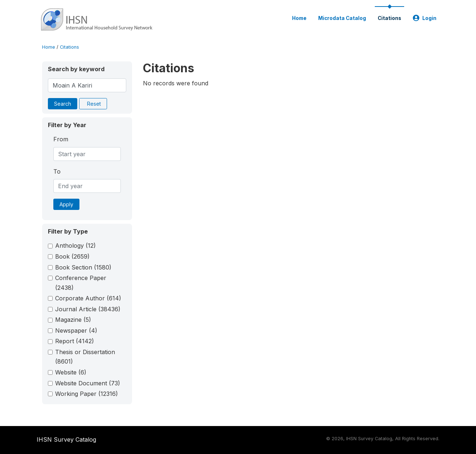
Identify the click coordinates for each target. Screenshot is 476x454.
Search (63, 104)
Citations (389, 18)
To (57, 171)
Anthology (75, 246)
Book (72, 256)
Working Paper (87, 394)
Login (425, 18)
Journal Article (88, 309)
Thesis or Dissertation (85, 357)
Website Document (88, 383)
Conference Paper (81, 283)
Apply (66, 204)
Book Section (83, 267)
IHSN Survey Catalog (66, 439)
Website (71, 372)
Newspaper (76, 331)
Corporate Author (88, 298)
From (61, 139)
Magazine (73, 320)
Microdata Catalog (342, 18)
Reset (94, 104)
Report (75, 341)
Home (299, 18)
